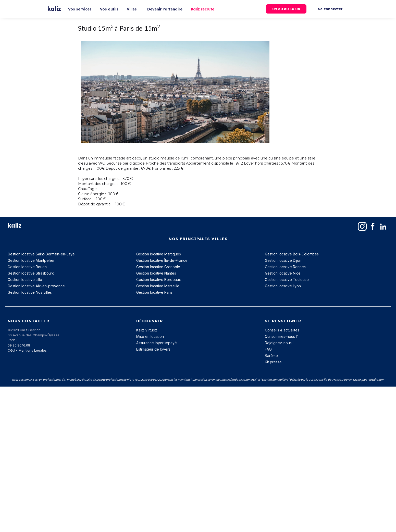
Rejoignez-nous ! (279, 343)
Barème (271, 356)
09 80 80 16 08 (286, 9)
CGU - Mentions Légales (27, 350)
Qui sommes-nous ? (281, 336)
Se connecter (330, 9)
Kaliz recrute (203, 9)
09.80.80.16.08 (19, 345)
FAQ (268, 349)
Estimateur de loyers (153, 349)
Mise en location (150, 336)
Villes (132, 9)
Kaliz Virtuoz (147, 330)
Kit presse (273, 362)
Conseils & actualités (282, 330)
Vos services (80, 9)
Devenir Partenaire (165, 9)
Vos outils (109, 9)
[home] (54, 9)
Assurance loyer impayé (157, 343)
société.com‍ (376, 380)
